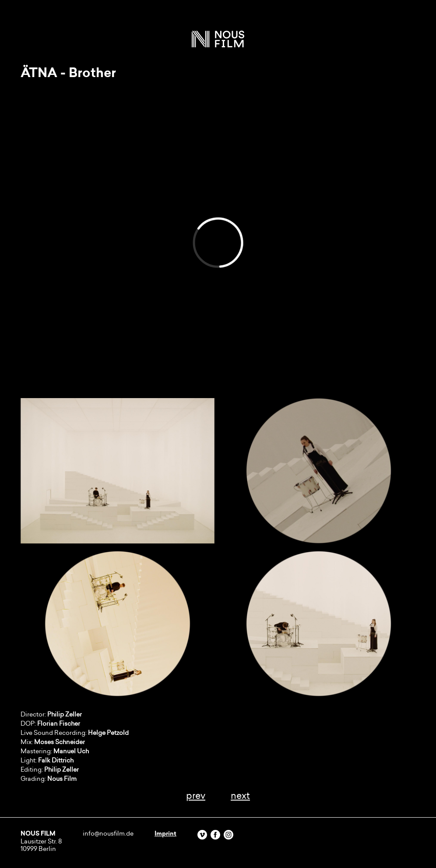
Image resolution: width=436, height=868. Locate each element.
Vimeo (202, 835)
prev (196, 796)
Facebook (215, 835)
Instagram (229, 835)
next (240, 796)
